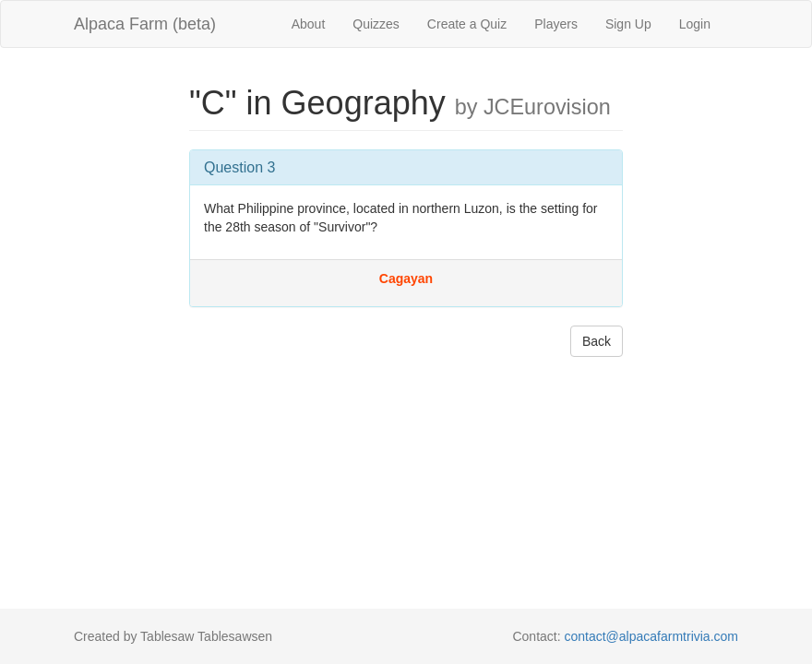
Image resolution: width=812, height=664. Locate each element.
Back (597, 341)
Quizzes (376, 24)
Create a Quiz (467, 24)
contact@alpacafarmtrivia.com (651, 636)
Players (556, 24)
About (309, 24)
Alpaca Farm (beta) (145, 24)
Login (695, 24)
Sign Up (628, 24)
